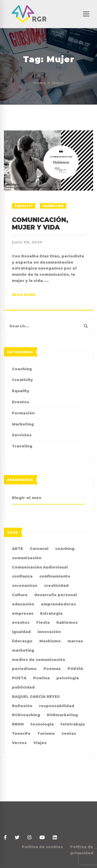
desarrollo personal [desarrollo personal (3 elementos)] (55, 595)
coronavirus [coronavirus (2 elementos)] (25, 586)
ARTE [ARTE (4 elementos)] (17, 549)
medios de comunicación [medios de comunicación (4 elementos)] (39, 660)
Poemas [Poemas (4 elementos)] (52, 669)
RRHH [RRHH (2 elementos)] (18, 724)
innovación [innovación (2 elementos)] (49, 632)
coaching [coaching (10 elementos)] (65, 549)
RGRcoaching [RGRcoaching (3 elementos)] (26, 715)
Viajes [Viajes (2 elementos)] (40, 743)
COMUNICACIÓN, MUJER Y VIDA (40, 224)
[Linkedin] (55, 838)
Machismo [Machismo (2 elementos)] (50, 641)
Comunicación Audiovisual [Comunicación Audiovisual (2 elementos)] (40, 567)
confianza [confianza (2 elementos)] (22, 576)
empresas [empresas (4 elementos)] (23, 613)
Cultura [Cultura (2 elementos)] (20, 595)
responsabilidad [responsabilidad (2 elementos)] (57, 706)
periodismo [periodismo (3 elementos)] (24, 669)
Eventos (21, 402)
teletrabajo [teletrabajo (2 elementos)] (73, 724)
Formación (23, 413)
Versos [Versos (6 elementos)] (19, 743)
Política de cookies (42, 847)
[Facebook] (5, 838)
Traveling (22, 446)
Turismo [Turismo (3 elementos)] (46, 733)
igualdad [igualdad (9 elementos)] (21, 632)
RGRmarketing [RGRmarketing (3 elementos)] (62, 715)
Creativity (22, 380)
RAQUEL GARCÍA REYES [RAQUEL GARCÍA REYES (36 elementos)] (36, 697)
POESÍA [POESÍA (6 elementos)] (75, 669)
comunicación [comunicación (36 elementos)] (27, 558)
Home (40, 83)
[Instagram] (29, 838)
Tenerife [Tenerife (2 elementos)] (21, 733)
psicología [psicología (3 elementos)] (68, 678)
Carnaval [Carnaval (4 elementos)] (39, 549)
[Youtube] (42, 838)
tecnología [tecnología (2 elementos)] (42, 724)
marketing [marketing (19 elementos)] (23, 650)
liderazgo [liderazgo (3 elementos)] (22, 641)
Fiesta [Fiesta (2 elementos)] (43, 622)
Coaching (22, 369)
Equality (24, 206)
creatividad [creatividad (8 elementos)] (56, 586)
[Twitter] (17, 838)
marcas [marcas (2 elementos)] (75, 641)
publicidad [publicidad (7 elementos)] (23, 687)
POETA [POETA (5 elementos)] (19, 678)
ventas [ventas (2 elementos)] (69, 733)
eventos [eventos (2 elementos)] (21, 622)
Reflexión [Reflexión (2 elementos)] (22, 706)
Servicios (22, 435)
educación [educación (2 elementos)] (23, 604)
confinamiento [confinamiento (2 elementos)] (55, 576)
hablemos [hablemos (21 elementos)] (67, 622)
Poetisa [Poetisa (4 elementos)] (41, 678)
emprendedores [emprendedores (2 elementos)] (58, 604)
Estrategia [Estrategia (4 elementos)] (51, 613)
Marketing (53, 206)
